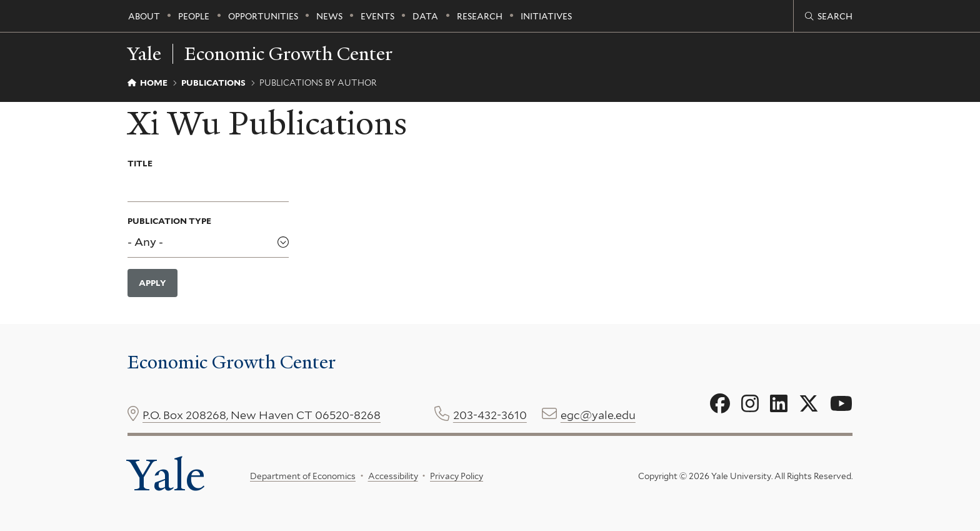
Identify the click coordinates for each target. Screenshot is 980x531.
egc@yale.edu (598, 415)
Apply (152, 283)
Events (377, 16)
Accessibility (393, 476)
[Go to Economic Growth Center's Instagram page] (750, 404)
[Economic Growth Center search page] (829, 16)
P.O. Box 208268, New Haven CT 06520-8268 (262, 415)
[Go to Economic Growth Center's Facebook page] (720, 404)
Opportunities (263, 16)
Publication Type (169, 221)
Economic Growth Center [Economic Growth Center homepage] (288, 54)
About (144, 16)
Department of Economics (303, 476)
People (194, 16)
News (329, 16)
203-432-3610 (490, 415)
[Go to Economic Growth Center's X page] (809, 404)
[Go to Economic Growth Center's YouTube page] (841, 404)
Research (480, 16)
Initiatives (546, 16)
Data (425, 16)
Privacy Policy (457, 476)
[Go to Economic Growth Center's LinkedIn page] (779, 404)
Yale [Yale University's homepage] (166, 475)
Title (140, 163)
